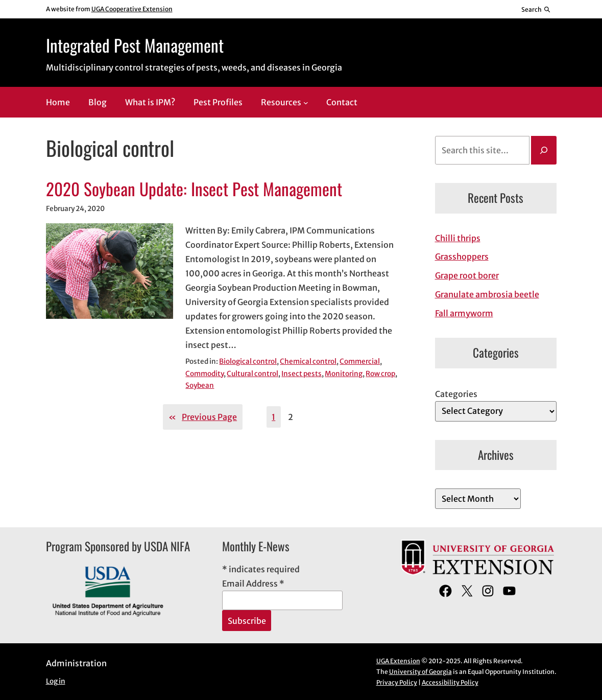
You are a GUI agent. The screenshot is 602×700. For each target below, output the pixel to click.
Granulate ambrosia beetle (487, 294)
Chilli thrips (458, 238)
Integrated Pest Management (135, 45)
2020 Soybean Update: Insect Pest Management (194, 189)
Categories (456, 394)
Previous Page (203, 417)
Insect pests (302, 374)
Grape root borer (467, 275)
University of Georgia (420, 672)
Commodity (204, 374)
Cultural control (252, 374)
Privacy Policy (397, 682)
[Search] (544, 150)
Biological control (248, 361)
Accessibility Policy (450, 682)
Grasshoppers (462, 256)
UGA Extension (398, 661)
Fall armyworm (464, 313)
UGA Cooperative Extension (132, 9)
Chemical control (308, 361)
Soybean (200, 386)
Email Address (253, 584)
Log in (56, 681)
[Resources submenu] (306, 103)
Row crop (380, 374)
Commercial (360, 361)
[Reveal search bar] (536, 9)
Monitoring (344, 374)
